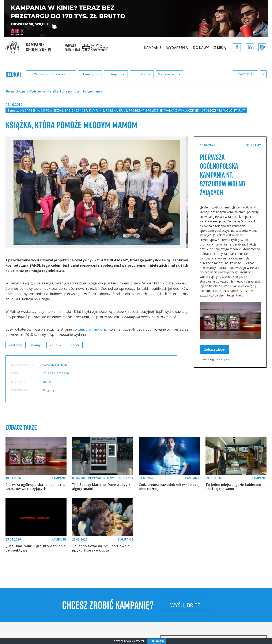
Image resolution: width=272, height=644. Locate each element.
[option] (97, 192)
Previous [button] (18, 192)
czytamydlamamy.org (89, 329)
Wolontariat (234, 110)
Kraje (123, 110)
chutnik (56, 345)
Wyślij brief (185, 605)
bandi (75, 345)
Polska (112, 110)
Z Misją (220, 48)
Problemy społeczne (146, 110)
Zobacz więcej (214, 350)
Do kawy (201, 48)
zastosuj (245, 74)
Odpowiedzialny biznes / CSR (64, 110)
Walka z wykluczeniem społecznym (193, 110)
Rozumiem (157, 641)
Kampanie (153, 48)
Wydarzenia (177, 48)
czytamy (16, 345)
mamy (36, 345)
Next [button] (176, 192)
